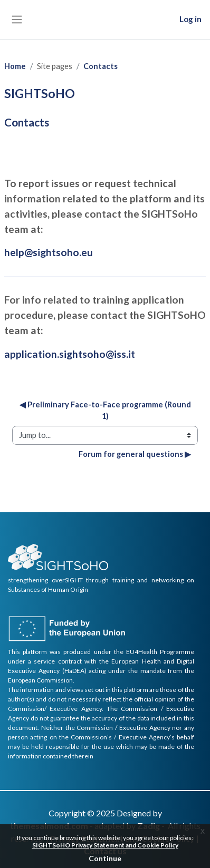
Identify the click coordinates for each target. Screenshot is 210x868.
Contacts (101, 66)
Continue (105, 858)
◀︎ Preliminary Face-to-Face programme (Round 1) (106, 410)
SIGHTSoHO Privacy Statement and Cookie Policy (105, 845)
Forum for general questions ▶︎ (135, 454)
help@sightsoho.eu (49, 252)
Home (15, 66)
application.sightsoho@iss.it (70, 354)
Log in (190, 19)
